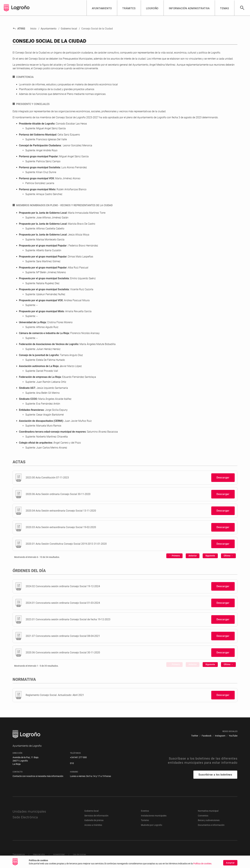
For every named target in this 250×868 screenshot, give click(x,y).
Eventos (145, 811)
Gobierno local (91, 811)
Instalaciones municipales (154, 816)
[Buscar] (242, 8)
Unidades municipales (29, 811)
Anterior (193, 556)
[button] (102, 8)
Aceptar (230, 864)
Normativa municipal (208, 811)
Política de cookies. (203, 865)
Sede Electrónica (25, 817)
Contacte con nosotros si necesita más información (38, 776)
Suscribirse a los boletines (215, 775)
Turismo (145, 820)
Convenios (203, 816)
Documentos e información (211, 825)
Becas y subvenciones (209, 820)
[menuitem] (195, 736)
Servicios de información (96, 816)
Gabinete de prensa (94, 820)
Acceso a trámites (93, 825)
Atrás (19, 29)
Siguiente (210, 556)
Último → (228, 556)
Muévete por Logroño (152, 825)
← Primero (174, 556)
